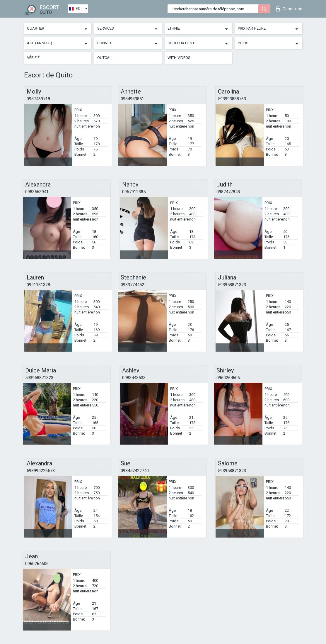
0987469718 (38, 99)
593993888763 (232, 99)
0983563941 (37, 192)
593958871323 (232, 285)
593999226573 (41, 471)
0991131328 (38, 285)
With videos (179, 58)
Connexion (289, 9)
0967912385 (134, 192)
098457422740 (135, 471)
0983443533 (134, 378)
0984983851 (132, 99)
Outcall (105, 58)
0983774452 (132, 285)
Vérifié (33, 58)
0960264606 (228, 378)
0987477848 (228, 192)
